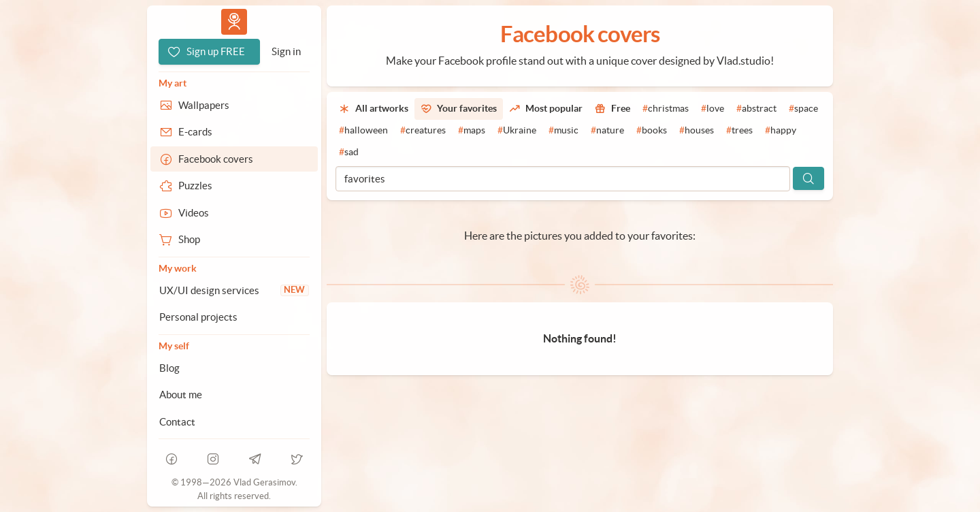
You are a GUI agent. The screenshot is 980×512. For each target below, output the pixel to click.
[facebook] (171, 459)
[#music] (563, 131)
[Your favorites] (459, 109)
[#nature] (607, 131)
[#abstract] (756, 109)
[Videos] (234, 213)
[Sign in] (286, 52)
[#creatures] (423, 131)
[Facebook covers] (234, 159)
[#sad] (349, 153)
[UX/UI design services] (234, 291)
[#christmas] (666, 109)
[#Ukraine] (517, 131)
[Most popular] (546, 109)
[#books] (652, 131)
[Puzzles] (234, 186)
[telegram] (255, 459)
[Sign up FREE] (209, 52)
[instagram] (214, 459)
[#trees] (739, 131)
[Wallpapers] (234, 106)
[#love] (713, 109)
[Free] (612, 109)
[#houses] (697, 131)
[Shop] (234, 240)
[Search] (808, 178)
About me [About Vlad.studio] (181, 395)
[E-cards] (234, 132)
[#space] (803, 109)
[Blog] (234, 368)
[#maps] (472, 131)
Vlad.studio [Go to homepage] (234, 21)
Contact (177, 422)
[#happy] (781, 131)
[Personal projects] (234, 317)
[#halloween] (363, 131)
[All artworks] (374, 109)
